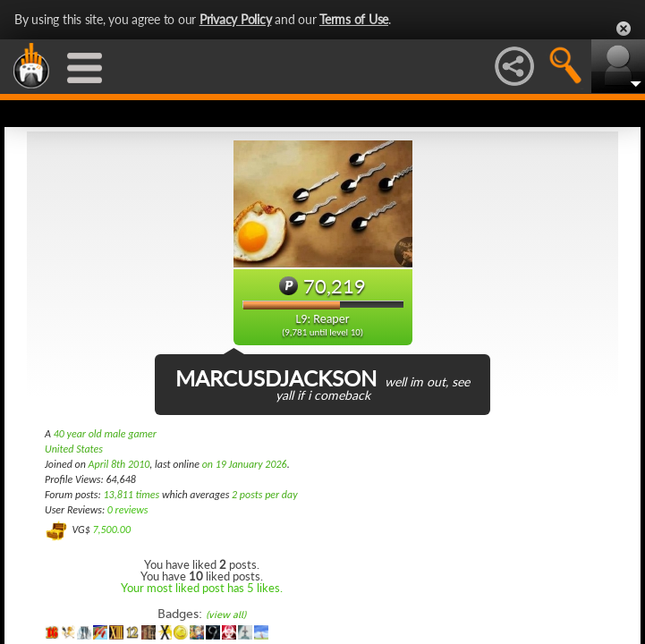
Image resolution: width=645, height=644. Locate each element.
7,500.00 (111, 530)
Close (624, 29)
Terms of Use (354, 19)
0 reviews (128, 510)
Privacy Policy (236, 19)
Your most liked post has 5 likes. (202, 588)
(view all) (226, 615)
